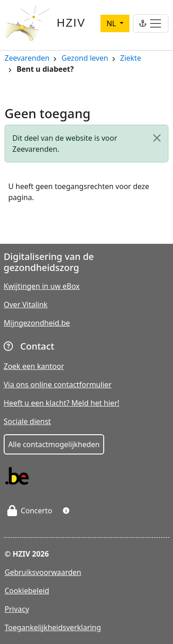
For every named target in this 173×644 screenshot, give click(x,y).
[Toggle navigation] (151, 23)
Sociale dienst (27, 421)
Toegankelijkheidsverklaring (53, 627)
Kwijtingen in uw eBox (42, 286)
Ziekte (131, 59)
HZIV (71, 23)
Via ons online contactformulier (58, 385)
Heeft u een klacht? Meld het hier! (61, 403)
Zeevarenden (27, 59)
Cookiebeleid (27, 591)
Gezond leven (85, 59)
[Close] (157, 138)
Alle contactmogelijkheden (54, 444)
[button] (66, 511)
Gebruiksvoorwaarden (43, 572)
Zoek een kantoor (34, 366)
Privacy (17, 609)
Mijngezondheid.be (37, 323)
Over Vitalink (26, 305)
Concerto (30, 511)
